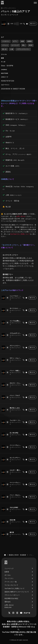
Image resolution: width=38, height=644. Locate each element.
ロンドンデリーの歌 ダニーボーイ (16, 458)
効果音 (7, 572)
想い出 (4, 49)
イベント (5, 45)
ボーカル (8, 575)
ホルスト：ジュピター (16, 383)
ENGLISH (8, 607)
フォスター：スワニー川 (16, 420)
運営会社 (8, 602)
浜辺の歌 (12, 520)
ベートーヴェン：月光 (16, 483)
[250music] (2, 3)
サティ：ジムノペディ (16, 358)
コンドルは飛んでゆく (16, 321)
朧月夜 (12, 532)
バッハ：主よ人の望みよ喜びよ (16, 495)
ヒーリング (15, 45)
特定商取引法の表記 (11, 598)
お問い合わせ (21, 216)
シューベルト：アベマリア (16, 296)
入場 (12, 49)
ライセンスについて (11, 585)
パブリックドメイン (23, 49)
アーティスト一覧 (11, 582)
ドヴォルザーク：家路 (16, 333)
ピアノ (15, 41)
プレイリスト (9, 578)
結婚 (22, 41)
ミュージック (9, 568)
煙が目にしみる (15, 408)
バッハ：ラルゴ (15, 395)
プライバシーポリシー (12, 595)
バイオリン (6, 41)
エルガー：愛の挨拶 (16, 470)
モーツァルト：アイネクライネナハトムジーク (16, 308)
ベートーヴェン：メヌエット (16, 445)
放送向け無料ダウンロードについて (17, 592)
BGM (31, 45)
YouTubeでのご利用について (20, 234)
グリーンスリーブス (16, 346)
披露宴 (30, 41)
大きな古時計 (14, 507)
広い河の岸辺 (14, 433)
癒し (24, 45)
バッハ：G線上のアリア (16, 371)
